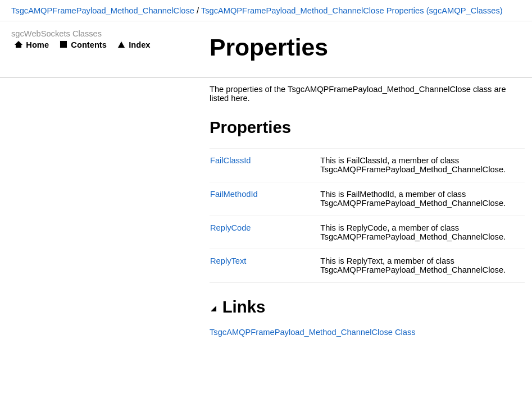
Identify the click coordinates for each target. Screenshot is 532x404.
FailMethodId (234, 194)
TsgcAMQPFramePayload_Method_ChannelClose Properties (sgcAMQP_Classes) (352, 11)
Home (37, 45)
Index (139, 45)
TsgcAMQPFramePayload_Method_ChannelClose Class (313, 332)
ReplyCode (231, 228)
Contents (89, 45)
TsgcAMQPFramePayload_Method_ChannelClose (103, 11)
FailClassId (231, 160)
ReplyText (228, 261)
